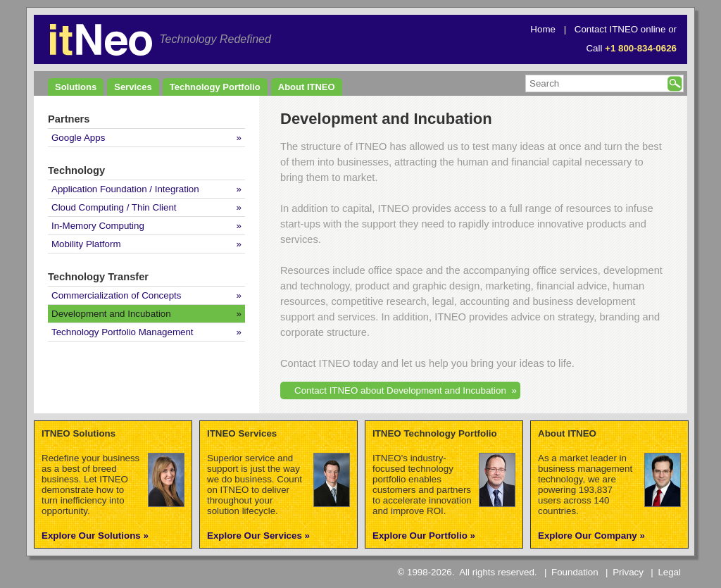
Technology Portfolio (215, 87)
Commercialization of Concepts (116, 295)
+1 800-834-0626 (641, 48)
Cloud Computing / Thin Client (114, 207)
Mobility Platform (86, 244)
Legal (669, 572)
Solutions (76, 87)
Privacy (628, 572)
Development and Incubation (111, 314)
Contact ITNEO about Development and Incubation (400, 390)
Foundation (575, 572)
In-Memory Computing (98, 226)
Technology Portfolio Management (123, 332)
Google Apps (78, 138)
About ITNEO (307, 87)
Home (543, 29)
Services (133, 87)
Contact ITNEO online (620, 29)
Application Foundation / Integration (125, 189)
